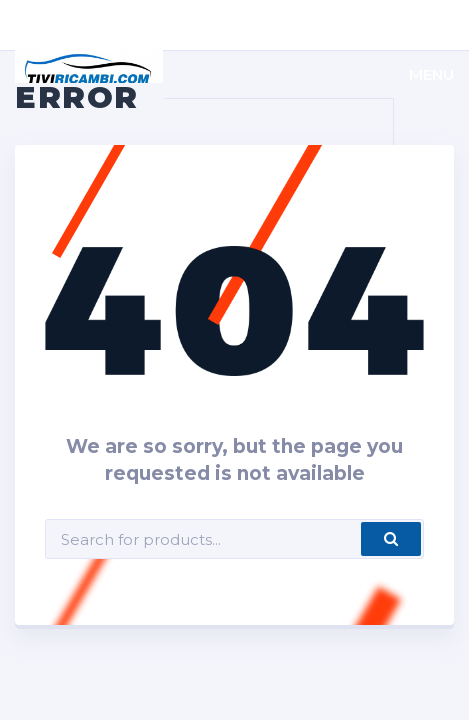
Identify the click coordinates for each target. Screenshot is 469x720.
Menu (431, 74)
